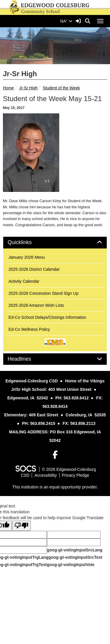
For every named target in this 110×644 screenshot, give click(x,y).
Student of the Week (61, 88)
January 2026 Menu (27, 257)
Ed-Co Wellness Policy (29, 329)
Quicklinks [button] (26, 242)
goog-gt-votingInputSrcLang (75, 550)
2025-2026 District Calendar (34, 269)
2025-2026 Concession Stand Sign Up (43, 293)
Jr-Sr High (28, 88)
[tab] (55, 243)
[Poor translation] (21, 526)
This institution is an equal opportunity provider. (55, 487)
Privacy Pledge (76, 475)
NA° (66, 21)
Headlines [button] (26, 359)
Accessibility (45, 475)
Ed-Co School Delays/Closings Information (47, 317)
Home (8, 88)
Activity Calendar (24, 281)
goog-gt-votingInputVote (70, 565)
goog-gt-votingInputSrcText (75, 557)
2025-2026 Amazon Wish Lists (36, 305)
